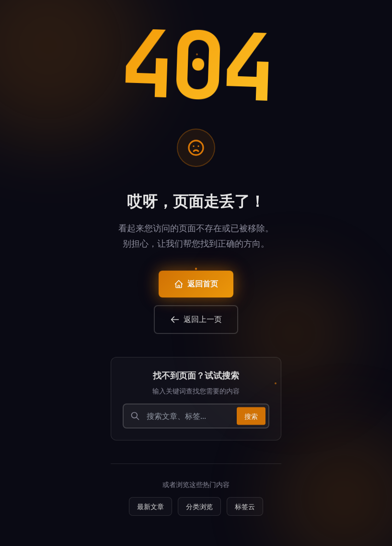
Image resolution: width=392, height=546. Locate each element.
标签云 (245, 510)
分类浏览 (199, 510)
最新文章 (150, 510)
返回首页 (196, 288)
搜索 (251, 420)
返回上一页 (196, 323)
